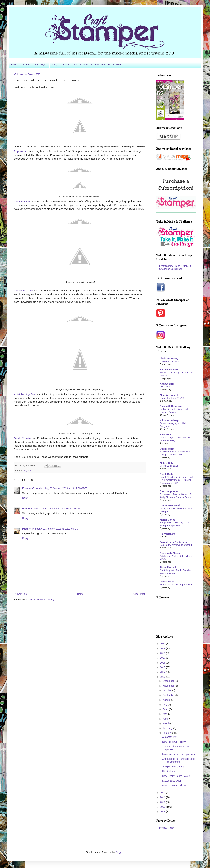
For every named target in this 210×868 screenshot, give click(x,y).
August (167, 700)
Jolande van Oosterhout (174, 542)
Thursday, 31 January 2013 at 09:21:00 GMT (58, 509)
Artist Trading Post (25, 394)
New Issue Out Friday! (174, 786)
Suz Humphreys (169, 491)
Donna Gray (167, 582)
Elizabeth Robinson (171, 406)
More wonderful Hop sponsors (178, 754)
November (169, 686)
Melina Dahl (167, 463)
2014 (163, 672)
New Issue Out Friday (174, 742)
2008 (163, 812)
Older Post (139, 594)
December (169, 681)
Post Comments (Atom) (41, 600)
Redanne (27, 509)
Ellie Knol (165, 435)
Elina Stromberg (169, 420)
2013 (163, 677)
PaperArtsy (21, 151)
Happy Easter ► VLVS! (172, 398)
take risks (165, 387)
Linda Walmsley (169, 359)
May (165, 714)
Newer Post (21, 594)
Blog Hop (27, 470)
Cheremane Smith (170, 505)
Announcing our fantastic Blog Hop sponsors (178, 760)
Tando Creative (23, 438)
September (169, 695)
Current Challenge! (34, 65)
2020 (163, 644)
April (166, 719)
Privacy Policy (167, 828)
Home (14, 65)
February (168, 728)
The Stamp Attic (23, 291)
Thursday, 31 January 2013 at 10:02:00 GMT (56, 529)
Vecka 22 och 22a (169, 466)
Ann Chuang (167, 384)
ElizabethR (28, 488)
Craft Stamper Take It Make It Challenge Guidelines (87, 65)
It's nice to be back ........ (172, 361)
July (165, 705)
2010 (163, 802)
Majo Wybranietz (169, 395)
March (167, 723)
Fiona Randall (168, 567)
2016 (163, 663)
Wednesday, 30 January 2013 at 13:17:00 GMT (61, 488)
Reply (25, 498)
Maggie (26, 529)
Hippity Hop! (169, 771)
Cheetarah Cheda (170, 553)
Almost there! (169, 737)
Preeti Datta (167, 474)
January (167, 733)
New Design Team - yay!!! (176, 776)
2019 (163, 648)
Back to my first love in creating (176, 545)
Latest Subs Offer (172, 781)
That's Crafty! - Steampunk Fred (176, 584)
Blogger (119, 852)
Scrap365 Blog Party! (174, 766)
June (166, 709)
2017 (163, 658)
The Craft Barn (23, 201)
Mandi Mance (167, 520)
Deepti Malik (167, 449)
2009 (163, 807)
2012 (163, 793)
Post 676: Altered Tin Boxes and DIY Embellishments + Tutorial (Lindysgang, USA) (176, 480)
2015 (163, 667)
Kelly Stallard (168, 534)
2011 (163, 797)
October (167, 690)
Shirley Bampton (169, 370)
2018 (163, 653)
